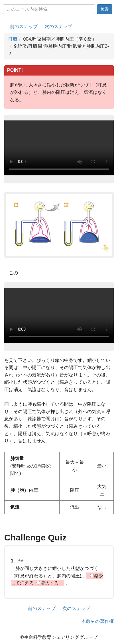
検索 (105, 9)
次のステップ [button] (59, 26)
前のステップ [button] (24, 26)
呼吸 (13, 39)
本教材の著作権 (98, 621)
